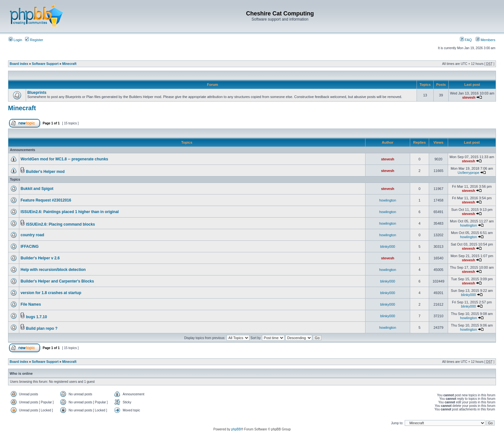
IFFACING (30, 247)
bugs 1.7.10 (36, 317)
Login (15, 40)
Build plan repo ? (42, 328)
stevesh (469, 97)
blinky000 (388, 247)
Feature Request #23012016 (46, 200)
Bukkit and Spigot (37, 189)
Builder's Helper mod (45, 172)
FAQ (466, 40)
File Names (31, 304)
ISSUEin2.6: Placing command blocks (61, 224)
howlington (388, 200)
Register (34, 40)
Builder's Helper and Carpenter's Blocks (57, 281)
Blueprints (37, 93)
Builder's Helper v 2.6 (40, 258)
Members (486, 40)
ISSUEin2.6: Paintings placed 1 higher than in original (70, 212)
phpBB (236, 429)
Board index (19, 64)
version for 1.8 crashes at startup (51, 293)
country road (32, 235)
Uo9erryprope (468, 173)
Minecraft (69, 64)
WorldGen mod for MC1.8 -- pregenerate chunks (64, 159)
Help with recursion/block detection (53, 270)
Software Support (45, 64)
